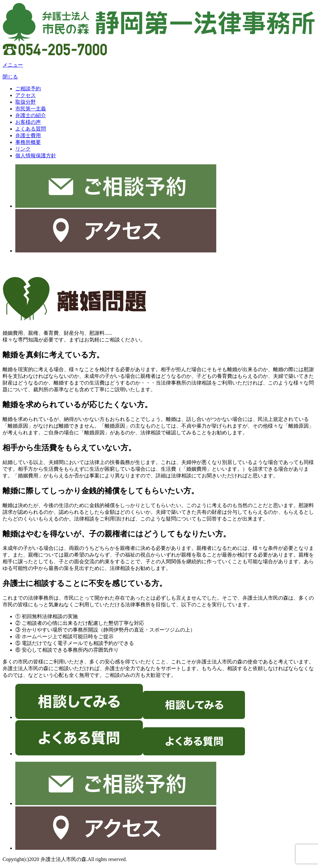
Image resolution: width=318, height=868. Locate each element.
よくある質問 (31, 129)
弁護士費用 (28, 135)
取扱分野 (26, 102)
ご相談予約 (28, 89)
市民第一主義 (31, 109)
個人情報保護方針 (36, 156)
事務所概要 (28, 142)
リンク (23, 149)
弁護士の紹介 (31, 115)
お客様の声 (28, 122)
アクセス (26, 95)
